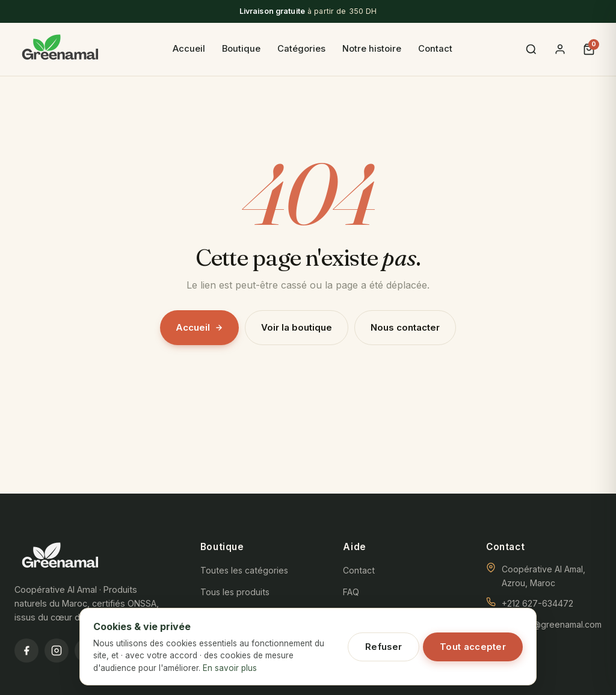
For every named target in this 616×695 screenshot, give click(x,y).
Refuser (383, 647)
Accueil (189, 49)
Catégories (301, 49)
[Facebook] (26, 651)
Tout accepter (473, 647)
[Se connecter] (560, 49)
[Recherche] (531, 49)
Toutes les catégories (244, 570)
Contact (435, 49)
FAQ (351, 592)
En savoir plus (230, 668)
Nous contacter (405, 327)
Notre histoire (372, 49)
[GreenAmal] (60, 49)
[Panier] (589, 49)
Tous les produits (235, 592)
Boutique (241, 49)
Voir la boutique (297, 327)
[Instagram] (57, 651)
